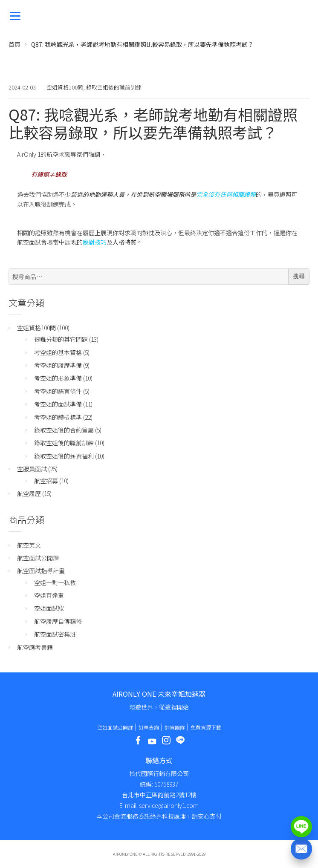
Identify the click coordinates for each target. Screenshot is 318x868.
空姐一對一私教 (55, 583)
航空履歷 (29, 493)
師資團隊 (175, 727)
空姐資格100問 (65, 87)
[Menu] (15, 15)
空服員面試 (32, 469)
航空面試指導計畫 (41, 571)
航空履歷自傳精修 (58, 621)
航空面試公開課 (38, 558)
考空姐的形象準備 (58, 378)
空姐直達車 (49, 595)
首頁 (14, 44)
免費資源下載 (206, 727)
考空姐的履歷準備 (58, 365)
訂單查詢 (149, 727)
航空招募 (46, 481)
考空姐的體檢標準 (58, 417)
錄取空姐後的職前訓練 (114, 87)
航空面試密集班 (55, 634)
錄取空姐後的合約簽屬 (64, 430)
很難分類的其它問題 (61, 339)
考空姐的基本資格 (58, 352)
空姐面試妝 (49, 608)
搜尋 (299, 276)
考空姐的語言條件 (58, 391)
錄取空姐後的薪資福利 (64, 456)
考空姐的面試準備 (58, 404)
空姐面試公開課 (115, 727)
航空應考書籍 (35, 647)
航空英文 (29, 545)
